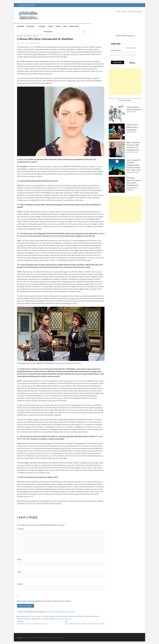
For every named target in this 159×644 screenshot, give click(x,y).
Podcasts (86, 26)
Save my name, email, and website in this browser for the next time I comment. (44, 600)
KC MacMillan (88, 616)
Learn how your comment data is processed (59, 611)
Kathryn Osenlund (133, 171)
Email (20, 571)
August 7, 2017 (35, 42)
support (139, 11)
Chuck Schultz (132, 111)
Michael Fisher (132, 131)
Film (66, 26)
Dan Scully (131, 189)
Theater (43, 26)
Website (20, 583)
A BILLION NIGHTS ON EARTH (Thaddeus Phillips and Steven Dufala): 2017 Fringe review (133, 164)
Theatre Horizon (54, 618)
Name (20, 558)
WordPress (44, 637)
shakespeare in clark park (39, 618)
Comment (20, 528)
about (118, 11)
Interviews (28, 34)
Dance (51, 26)
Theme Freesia (35, 637)
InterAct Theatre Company (59, 616)
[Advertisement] (125, 81)
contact (124, 11)
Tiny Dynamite (66, 618)
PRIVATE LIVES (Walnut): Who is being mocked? (132, 126)
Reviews (22, 26)
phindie (20, 637)
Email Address (116, 49)
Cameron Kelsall (23, 42)
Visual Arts (75, 26)
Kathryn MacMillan (76, 616)
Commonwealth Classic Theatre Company (34, 616)
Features (31, 26)
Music (59, 26)
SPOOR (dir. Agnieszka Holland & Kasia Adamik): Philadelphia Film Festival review (134, 182)
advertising (131, 11)
